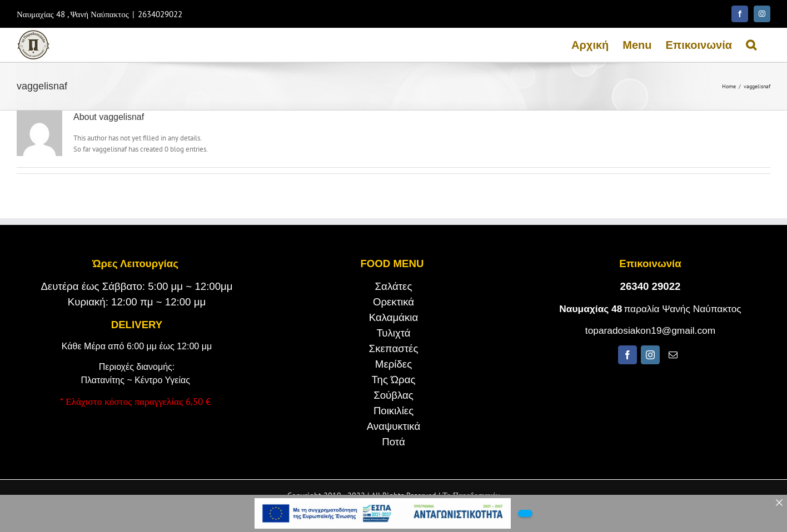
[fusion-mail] (673, 355)
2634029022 (160, 14)
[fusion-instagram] (650, 355)
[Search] (751, 45)
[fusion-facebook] (627, 355)
